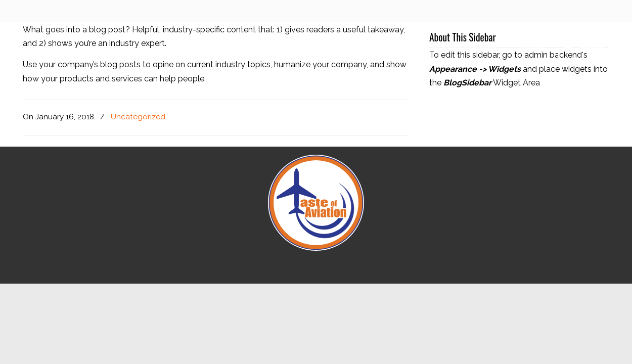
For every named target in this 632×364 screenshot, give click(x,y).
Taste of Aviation (73, 54)
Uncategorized (138, 117)
